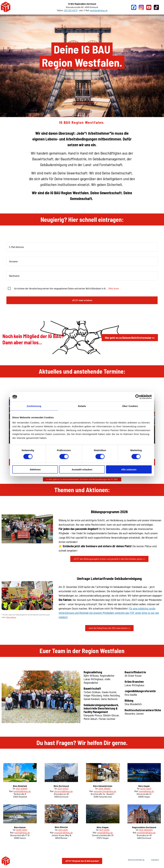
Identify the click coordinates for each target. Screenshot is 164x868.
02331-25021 (146, 788)
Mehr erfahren (11, 617)
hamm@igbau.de (22, 833)
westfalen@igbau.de (99, 10)
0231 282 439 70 (71, 10)
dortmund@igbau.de (64, 791)
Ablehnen (35, 469)
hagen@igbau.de (146, 791)
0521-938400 (22, 788)
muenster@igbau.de (64, 833)
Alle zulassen (129, 469)
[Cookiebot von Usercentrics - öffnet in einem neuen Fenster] (138, 397)
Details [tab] (82, 406)
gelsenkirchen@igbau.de (105, 791)
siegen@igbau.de (105, 833)
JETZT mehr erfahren (82, 300)
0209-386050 (105, 788)
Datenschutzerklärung (136, 860)
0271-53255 (104, 830)
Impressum (155, 860)
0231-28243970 (146, 830)
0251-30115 (63, 830)
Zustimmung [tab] (34, 406)
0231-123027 (63, 788)
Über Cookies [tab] (130, 406)
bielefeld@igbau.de (22, 791)
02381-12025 (22, 830)
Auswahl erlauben (82, 469)
